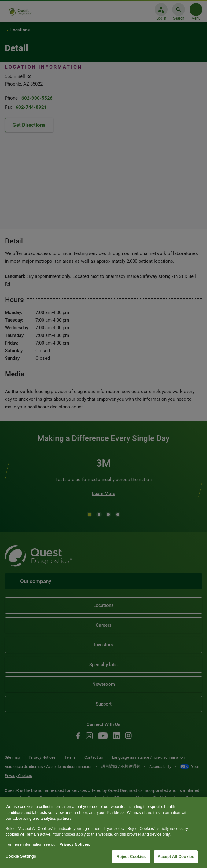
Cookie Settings (21, 856)
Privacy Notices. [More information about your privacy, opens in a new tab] (75, 844)
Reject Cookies (131, 857)
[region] (103, 832)
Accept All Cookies (176, 857)
